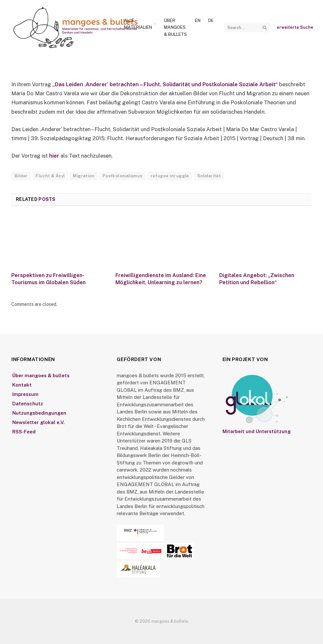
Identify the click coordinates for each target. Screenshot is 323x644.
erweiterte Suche (295, 27)
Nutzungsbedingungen (39, 413)
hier (54, 156)
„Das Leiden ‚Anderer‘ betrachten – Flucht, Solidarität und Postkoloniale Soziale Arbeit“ (166, 84)
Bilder (21, 176)
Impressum (25, 394)
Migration (84, 176)
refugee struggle (170, 176)
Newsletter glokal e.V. (38, 422)
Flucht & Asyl (50, 176)
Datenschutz (28, 404)
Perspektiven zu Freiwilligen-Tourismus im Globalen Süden (48, 279)
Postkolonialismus (123, 176)
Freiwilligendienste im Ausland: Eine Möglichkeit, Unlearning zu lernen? (161, 279)
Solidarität (209, 176)
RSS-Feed (24, 432)
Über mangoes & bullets (175, 27)
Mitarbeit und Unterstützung (257, 431)
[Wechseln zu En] (198, 21)
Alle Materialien (138, 24)
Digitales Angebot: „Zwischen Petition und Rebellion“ (257, 279)
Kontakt (22, 385)
